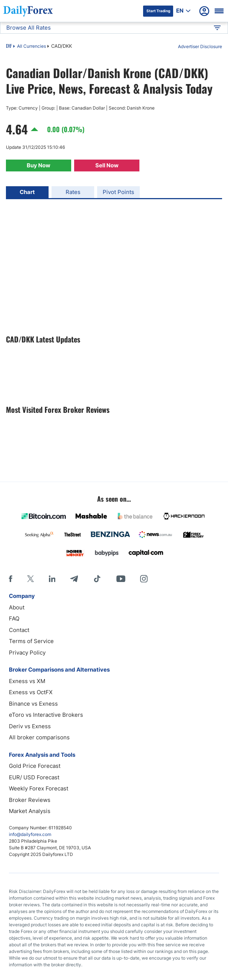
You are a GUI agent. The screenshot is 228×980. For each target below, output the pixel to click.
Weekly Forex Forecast (39, 788)
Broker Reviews (30, 800)
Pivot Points (118, 192)
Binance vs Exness (33, 704)
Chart (27, 192)
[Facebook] (11, 579)
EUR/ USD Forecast (34, 777)
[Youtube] (121, 579)
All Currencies (32, 46)
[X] (30, 579)
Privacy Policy (27, 653)
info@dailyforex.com (30, 834)
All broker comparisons (39, 737)
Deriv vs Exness (30, 726)
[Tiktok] (97, 579)
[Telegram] (74, 579)
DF (9, 47)
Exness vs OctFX (31, 692)
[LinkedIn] (52, 579)
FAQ (14, 618)
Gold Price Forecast (35, 766)
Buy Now (39, 165)
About (17, 607)
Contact (19, 630)
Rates (73, 192)
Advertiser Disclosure (200, 46)
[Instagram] (144, 579)
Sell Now (107, 165)
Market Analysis (30, 811)
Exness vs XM (27, 681)
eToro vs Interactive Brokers (46, 715)
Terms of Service (31, 641)
